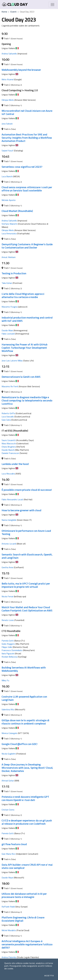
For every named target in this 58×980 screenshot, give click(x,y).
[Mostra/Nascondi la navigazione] (52, 5)
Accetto (49, 976)
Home (4, 12)
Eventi (13, 12)
